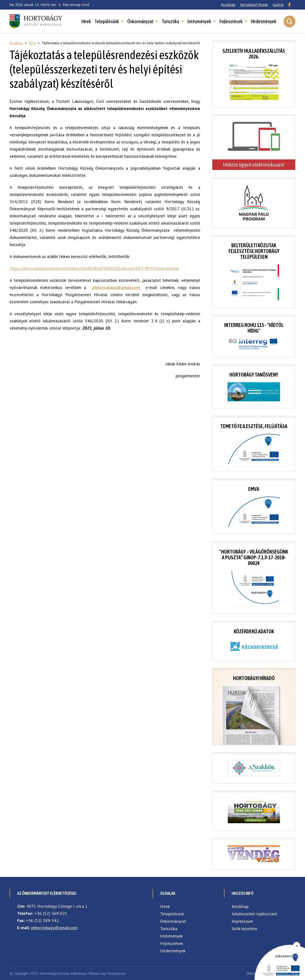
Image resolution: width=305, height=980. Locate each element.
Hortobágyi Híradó (254, 5)
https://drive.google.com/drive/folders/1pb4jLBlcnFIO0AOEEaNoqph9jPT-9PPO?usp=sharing (94, 268)
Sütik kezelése (244, 929)
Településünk (107, 21)
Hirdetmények (264, 21)
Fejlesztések (231, 21)
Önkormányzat (140, 21)
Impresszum (242, 921)
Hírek (86, 21)
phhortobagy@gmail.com (54, 928)
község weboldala (43, 20)
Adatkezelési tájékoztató (254, 914)
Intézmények (199, 21)
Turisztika (170, 21)
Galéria (278, 5)
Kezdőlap (228, 5)
